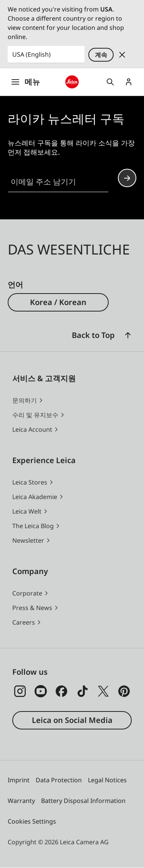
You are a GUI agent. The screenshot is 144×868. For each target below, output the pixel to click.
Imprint (19, 780)
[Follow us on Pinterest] (124, 691)
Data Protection (59, 780)
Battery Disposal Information (83, 801)
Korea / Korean (58, 302)
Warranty (21, 801)
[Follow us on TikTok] (83, 691)
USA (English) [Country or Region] (31, 54)
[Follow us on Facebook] (61, 691)
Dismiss (122, 55)
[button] (128, 335)
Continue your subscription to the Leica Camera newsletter (127, 178)
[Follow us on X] (103, 691)
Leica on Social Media (72, 720)
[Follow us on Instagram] (20, 691)
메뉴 (25, 82)
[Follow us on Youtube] (41, 691)
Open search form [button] (110, 82)
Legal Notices (107, 780)
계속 (101, 55)
